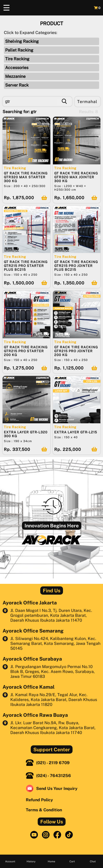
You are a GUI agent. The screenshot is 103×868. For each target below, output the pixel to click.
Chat (93, 861)
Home (51, 861)
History (31, 861)
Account (10, 861)
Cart (72, 861)
